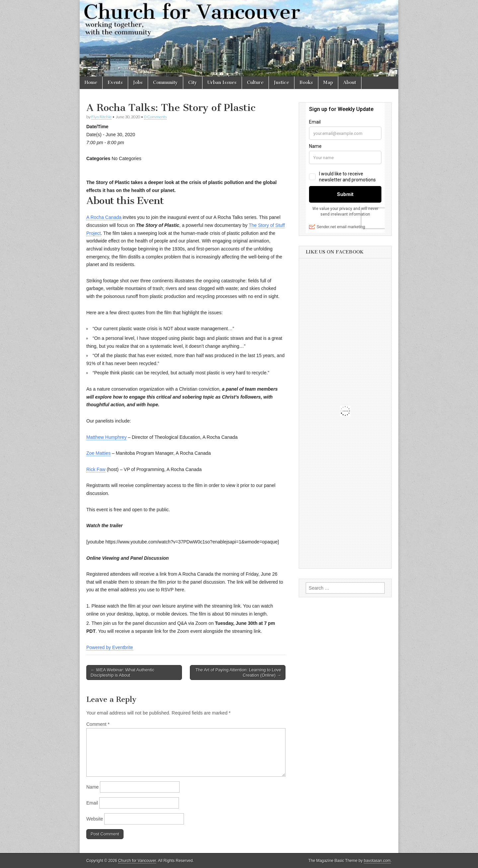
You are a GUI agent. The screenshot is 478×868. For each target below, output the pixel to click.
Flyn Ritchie (101, 117)
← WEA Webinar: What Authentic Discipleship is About (122, 673)
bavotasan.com (377, 861)
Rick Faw (96, 469)
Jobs (138, 83)
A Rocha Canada (104, 217)
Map (328, 83)
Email (92, 803)
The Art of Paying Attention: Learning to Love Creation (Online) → (238, 673)
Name (92, 787)
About (350, 83)
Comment (98, 724)
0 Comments (155, 117)
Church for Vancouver (137, 861)
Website (95, 819)
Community (165, 83)
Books (306, 83)
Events (115, 83)
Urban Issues (222, 83)
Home (91, 83)
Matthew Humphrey (106, 437)
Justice (281, 83)
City (193, 83)
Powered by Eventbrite (110, 647)
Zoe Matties (98, 453)
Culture (255, 83)
